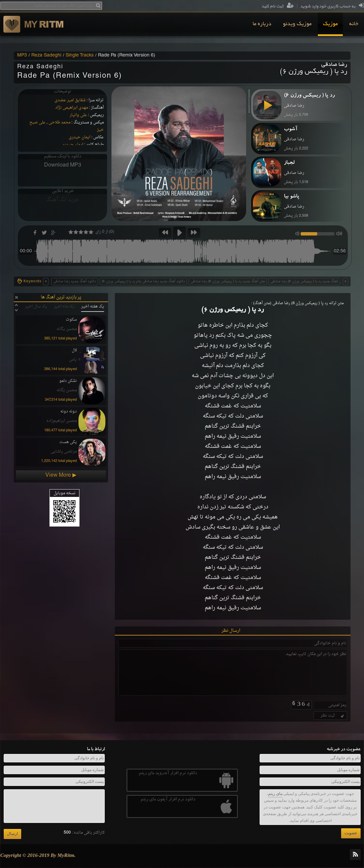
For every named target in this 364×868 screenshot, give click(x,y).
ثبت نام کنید (278, 6)
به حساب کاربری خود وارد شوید (332, 6)
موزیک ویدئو (297, 24)
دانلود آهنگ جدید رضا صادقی (75, 281)
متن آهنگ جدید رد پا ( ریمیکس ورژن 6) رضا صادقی (228, 281)
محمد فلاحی (59, 122)
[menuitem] (354, 24)
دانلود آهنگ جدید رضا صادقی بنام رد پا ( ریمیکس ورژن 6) (143, 281)
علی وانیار (78, 115)
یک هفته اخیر (93, 306)
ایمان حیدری (79, 137)
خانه (354, 24)
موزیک (330, 24)
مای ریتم (275, 794)
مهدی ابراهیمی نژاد (72, 108)
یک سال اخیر (36, 306)
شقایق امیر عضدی (70, 100)
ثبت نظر (333, 716)
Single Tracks (80, 56)
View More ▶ (61, 475)
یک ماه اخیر (64, 306)
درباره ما (262, 24)
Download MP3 (63, 165)
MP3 (22, 56)
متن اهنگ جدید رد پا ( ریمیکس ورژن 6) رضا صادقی (307, 281)
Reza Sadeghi (46, 56)
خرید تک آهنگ (63, 200)
